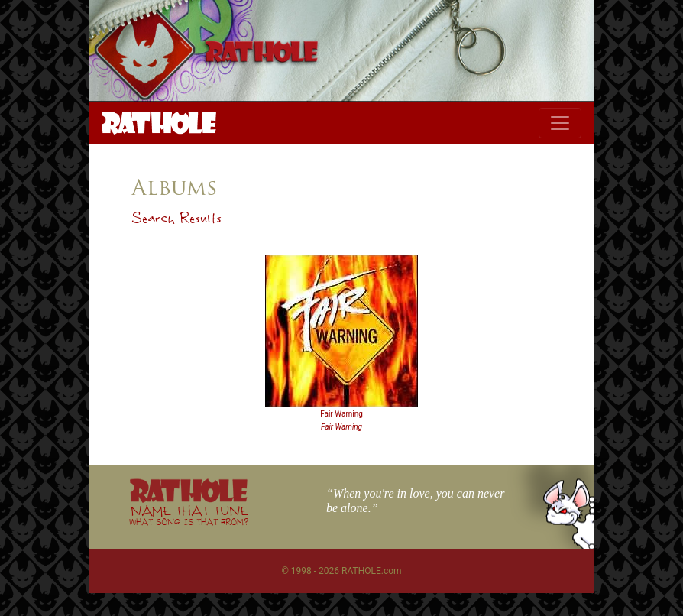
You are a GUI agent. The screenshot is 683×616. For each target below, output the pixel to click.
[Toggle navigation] (560, 123)
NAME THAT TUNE (189, 515)
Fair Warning (341, 414)
